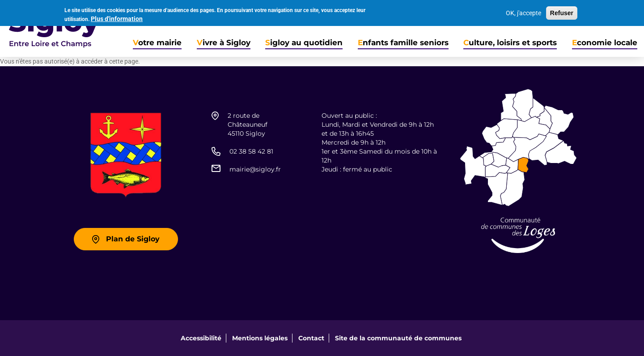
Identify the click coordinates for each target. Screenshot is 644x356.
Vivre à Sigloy (224, 43)
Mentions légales (260, 338)
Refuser (562, 12)
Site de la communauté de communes (398, 338)
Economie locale (605, 43)
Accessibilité (201, 338)
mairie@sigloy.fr (255, 169)
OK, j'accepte (523, 12)
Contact (311, 338)
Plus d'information (117, 17)
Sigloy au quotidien (304, 43)
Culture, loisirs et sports (510, 43)
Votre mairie (157, 43)
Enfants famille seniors (403, 43)
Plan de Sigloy (133, 239)
